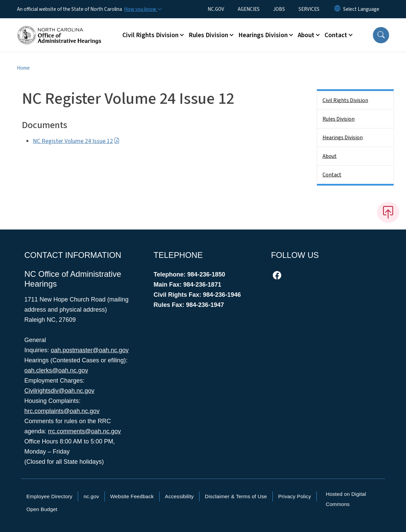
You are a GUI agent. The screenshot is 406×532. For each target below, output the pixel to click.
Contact (332, 175)
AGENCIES (249, 9)
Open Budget (42, 509)
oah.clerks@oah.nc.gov (56, 370)
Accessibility (179, 496)
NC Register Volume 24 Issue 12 (76, 141)
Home (23, 68)
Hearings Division (343, 138)
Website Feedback (132, 496)
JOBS (279, 9)
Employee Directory (49, 496)
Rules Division (339, 119)
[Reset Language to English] (337, 9)
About (330, 156)
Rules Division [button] (208, 35)
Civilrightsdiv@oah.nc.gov (59, 391)
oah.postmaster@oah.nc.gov (90, 350)
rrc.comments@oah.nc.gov (84, 431)
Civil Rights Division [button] (150, 35)
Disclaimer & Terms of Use (236, 496)
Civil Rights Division (345, 100)
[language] (361, 9)
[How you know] (143, 9)
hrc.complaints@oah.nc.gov (62, 411)
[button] (381, 35)
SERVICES (309, 9)
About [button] (306, 35)
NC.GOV (216, 9)
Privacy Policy (295, 496)
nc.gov (91, 496)
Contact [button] (336, 35)
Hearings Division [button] (263, 35)
